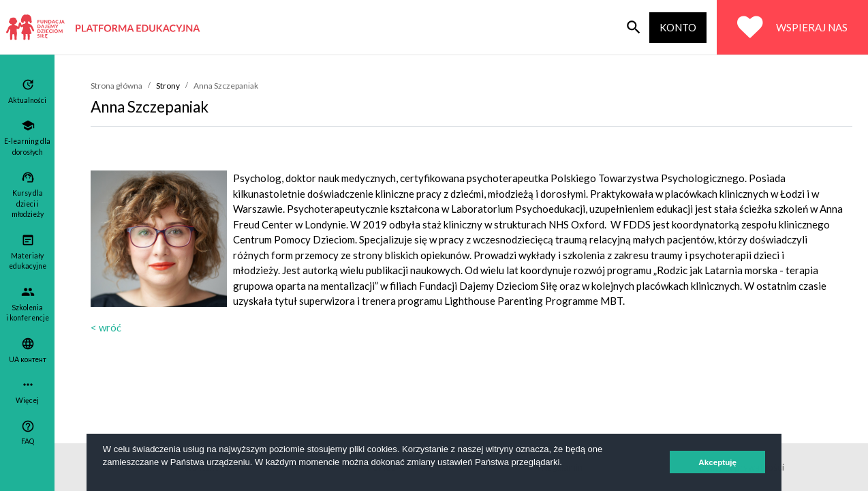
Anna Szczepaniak (226, 86)
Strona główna (117, 86)
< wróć (106, 327)
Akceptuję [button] (717, 462)
